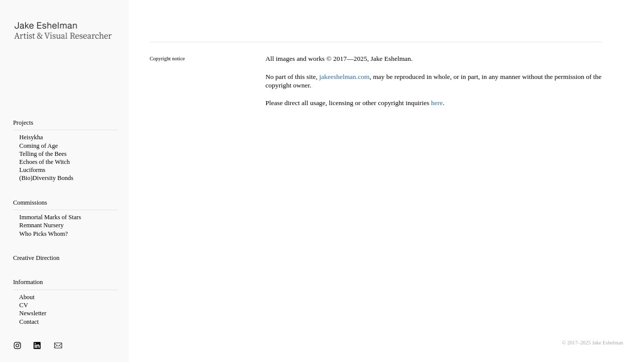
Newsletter (33, 313)
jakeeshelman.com (345, 77)
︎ (37, 346)
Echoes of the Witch (44, 162)
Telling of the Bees (43, 154)
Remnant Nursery (41, 225)
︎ (59, 346)
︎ (17, 346)
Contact (28, 322)
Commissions (30, 203)
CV (23, 305)
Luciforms (32, 170)
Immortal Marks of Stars (50, 217)
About (28, 297)
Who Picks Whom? (44, 234)
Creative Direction (36, 258)
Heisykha (31, 137)
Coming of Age (38, 146)
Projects (23, 123)
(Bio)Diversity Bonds (46, 178)
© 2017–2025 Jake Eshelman (593, 343)
